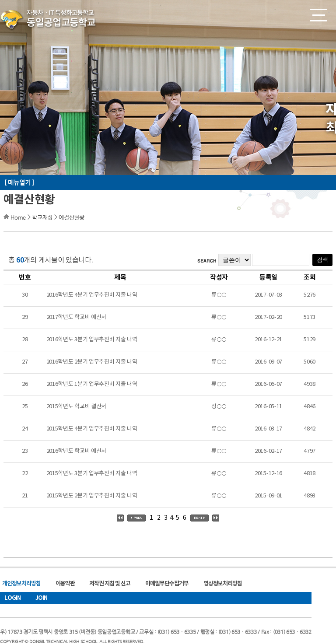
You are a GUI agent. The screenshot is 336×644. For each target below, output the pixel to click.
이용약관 (65, 584)
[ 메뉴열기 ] (19, 182)
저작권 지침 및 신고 (110, 584)
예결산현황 (72, 217)
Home (18, 217)
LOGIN (12, 598)
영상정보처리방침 (223, 584)
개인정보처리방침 (21, 584)
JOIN (41, 598)
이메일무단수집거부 (167, 584)
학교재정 (42, 217)
